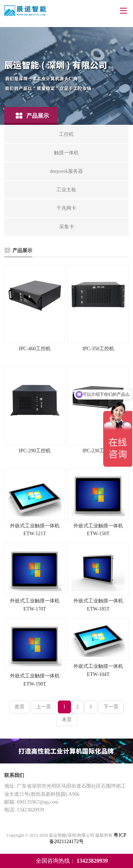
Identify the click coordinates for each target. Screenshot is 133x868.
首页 (20, 707)
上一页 (44, 707)
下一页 (111, 707)
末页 (67, 720)
